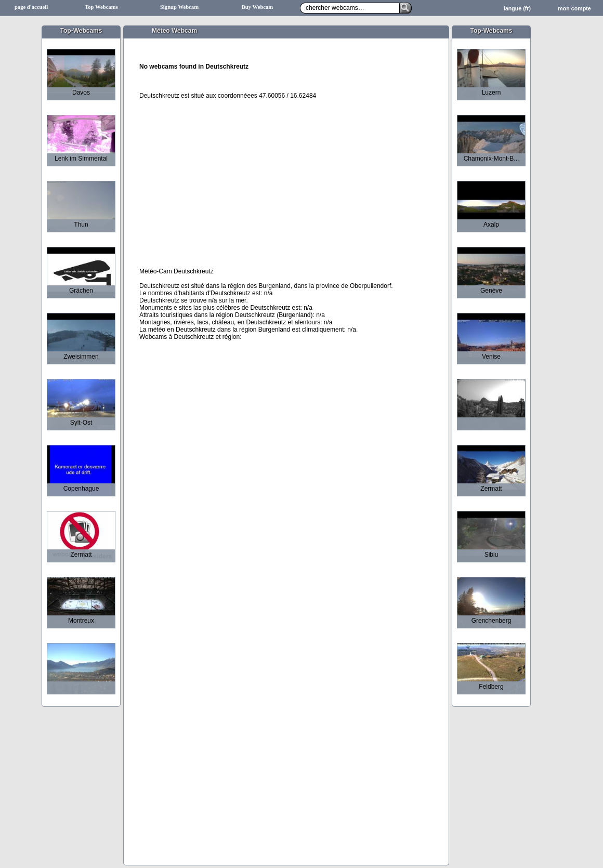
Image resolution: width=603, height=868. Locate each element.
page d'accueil (31, 7)
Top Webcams (101, 7)
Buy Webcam (258, 7)
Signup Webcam (179, 7)
